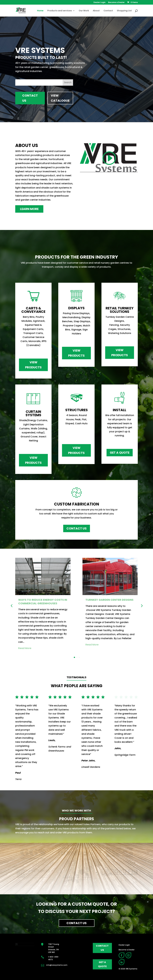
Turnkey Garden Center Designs (109, 600)
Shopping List (124, 11)
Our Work (84, 11)
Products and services (60, 11)
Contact (108, 11)
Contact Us (30, 98)
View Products (33, 365)
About (96, 11)
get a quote (102, 964)
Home (40, 11)
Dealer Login (100, 3)
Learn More (29, 209)
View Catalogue (60, 98)
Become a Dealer (116, 3)
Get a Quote (120, 453)
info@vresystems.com (57, 965)
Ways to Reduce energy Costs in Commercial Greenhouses (43, 601)
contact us (102, 948)
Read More (25, 648)
